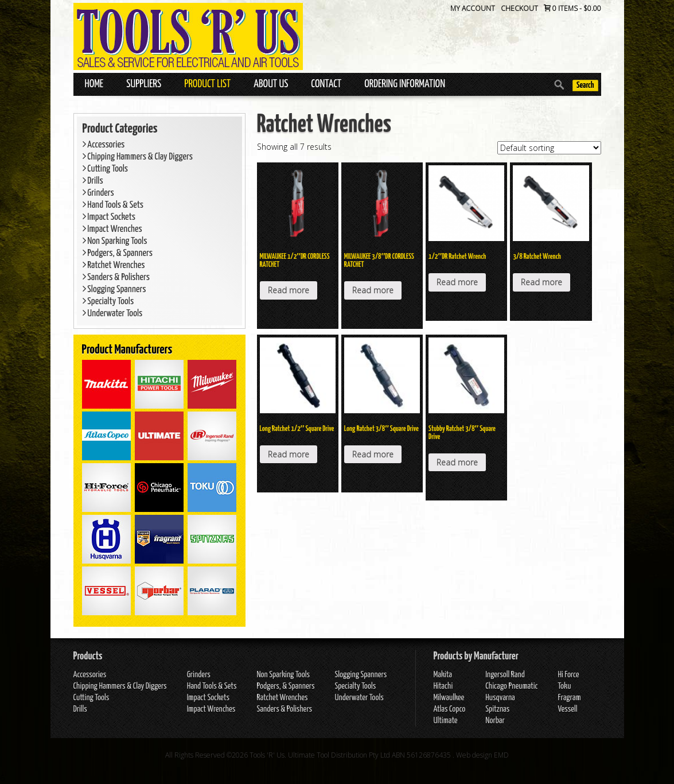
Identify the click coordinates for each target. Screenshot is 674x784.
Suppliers (144, 84)
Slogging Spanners (114, 290)
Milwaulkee (449, 698)
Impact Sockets (109, 217)
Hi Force (568, 675)
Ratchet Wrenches (114, 265)
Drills (93, 181)
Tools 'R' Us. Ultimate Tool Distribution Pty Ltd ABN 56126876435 (350, 755)
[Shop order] (549, 148)
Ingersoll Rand (505, 675)
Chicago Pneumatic (511, 686)
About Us (271, 84)
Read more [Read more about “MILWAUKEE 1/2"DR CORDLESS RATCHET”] (289, 290)
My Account (473, 8)
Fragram (569, 698)
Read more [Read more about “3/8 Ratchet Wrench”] (541, 282)
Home (94, 84)
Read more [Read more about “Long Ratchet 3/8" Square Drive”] (373, 454)
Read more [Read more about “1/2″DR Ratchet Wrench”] (457, 282)
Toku (564, 686)
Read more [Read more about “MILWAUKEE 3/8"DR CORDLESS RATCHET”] (373, 290)
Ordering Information (405, 84)
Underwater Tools (113, 314)
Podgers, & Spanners (118, 253)
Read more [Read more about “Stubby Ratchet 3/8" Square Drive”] (457, 462)
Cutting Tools (106, 169)
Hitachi (443, 686)
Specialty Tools (108, 302)
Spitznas (497, 709)
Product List (207, 84)
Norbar (495, 721)
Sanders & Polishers (116, 277)
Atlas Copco (449, 709)
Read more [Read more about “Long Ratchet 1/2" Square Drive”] (289, 454)
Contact (326, 84)
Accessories (104, 145)
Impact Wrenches (112, 229)
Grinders (98, 193)
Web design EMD (482, 755)
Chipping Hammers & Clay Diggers (138, 157)
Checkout (519, 8)
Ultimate (445, 721)
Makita (443, 675)
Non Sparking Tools (115, 241)
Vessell (567, 709)
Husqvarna (500, 698)
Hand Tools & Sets (113, 205)
